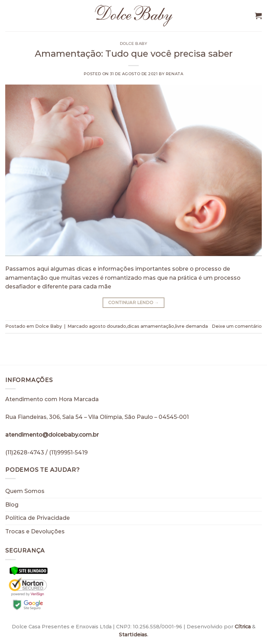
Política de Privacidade (38, 518)
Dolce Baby (134, 43)
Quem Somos (25, 491)
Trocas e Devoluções (35, 531)
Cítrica (243, 627)
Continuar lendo (133, 303)
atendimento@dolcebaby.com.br (52, 435)
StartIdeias (133, 635)
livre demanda (192, 326)
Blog (12, 505)
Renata (175, 74)
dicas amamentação (151, 326)
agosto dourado (108, 326)
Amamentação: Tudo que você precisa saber (134, 53)
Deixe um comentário (237, 326)
